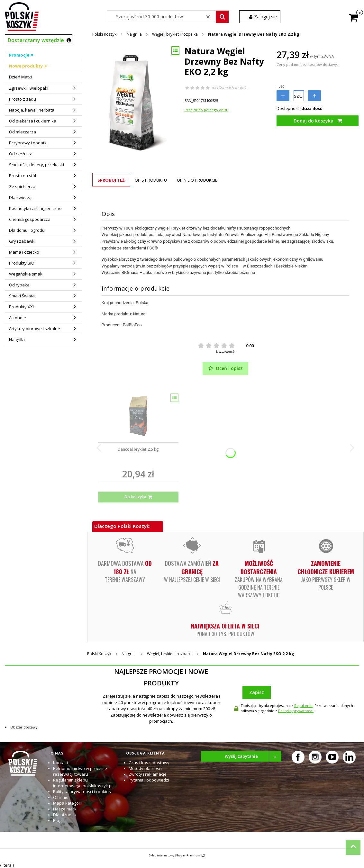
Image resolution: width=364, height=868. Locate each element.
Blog (57, 820)
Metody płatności (145, 768)
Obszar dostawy (24, 727)
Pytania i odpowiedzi (149, 780)
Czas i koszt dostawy (149, 763)
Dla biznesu (65, 815)
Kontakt (61, 763)
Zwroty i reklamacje (148, 774)
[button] (222, 17)
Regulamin (303, 705)
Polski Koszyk (104, 34)
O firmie (61, 797)
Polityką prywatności (296, 711)
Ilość (280, 86)
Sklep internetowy (175, 855)
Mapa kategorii (68, 803)
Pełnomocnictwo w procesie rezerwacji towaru (80, 771)
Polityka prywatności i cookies (82, 791)
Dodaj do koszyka (314, 121)
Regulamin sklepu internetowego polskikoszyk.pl (83, 783)
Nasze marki (65, 809)
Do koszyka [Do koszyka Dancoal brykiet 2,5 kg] (135, 497)
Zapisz (257, 692)
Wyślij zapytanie (253, 756)
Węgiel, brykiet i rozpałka (175, 34)
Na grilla (134, 34)
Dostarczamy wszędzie (36, 40)
